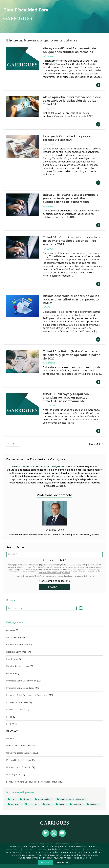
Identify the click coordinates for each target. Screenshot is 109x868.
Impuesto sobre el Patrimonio (21, 681)
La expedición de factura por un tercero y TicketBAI (67, 138)
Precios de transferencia (19, 760)
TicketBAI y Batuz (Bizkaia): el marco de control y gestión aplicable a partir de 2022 (71, 355)
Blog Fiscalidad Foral (27, 10)
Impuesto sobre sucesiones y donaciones (27, 695)
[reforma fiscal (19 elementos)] (44, 799)
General (10, 674)
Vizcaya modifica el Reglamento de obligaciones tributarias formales (69, 50)
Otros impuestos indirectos (20, 753)
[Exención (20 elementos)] (93, 804)
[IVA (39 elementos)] (12, 799)
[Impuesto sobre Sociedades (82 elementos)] (71, 799)
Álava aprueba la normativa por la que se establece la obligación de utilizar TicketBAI (72, 101)
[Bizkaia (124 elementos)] (25, 799)
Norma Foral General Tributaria (21, 746)
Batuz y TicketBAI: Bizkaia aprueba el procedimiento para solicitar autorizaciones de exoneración (71, 198)
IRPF (9, 724)
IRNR (9, 717)
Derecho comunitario (17, 652)
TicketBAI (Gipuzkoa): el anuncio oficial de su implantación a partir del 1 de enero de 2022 (72, 241)
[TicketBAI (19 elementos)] (14, 804)
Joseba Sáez (54, 530)
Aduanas (11, 630)
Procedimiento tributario (19, 767)
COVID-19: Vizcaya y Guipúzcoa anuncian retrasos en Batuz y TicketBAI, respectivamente (66, 398)
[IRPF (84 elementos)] (47, 804)
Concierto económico (17, 645)
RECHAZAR (63, 863)
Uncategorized (14, 775)
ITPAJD (10, 731)
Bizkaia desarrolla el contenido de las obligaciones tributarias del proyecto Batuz (71, 299)
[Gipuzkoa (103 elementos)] (76, 804)
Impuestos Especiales (17, 702)
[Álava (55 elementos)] (61, 804)
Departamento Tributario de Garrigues (38, 467)
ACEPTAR (45, 863)
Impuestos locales (16, 710)
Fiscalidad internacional (18, 666)
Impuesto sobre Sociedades (20, 688)
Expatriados (12, 659)
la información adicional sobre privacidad (69, 572)
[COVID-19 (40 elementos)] (32, 804)
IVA (8, 739)
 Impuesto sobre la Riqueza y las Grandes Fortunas (33, 782)
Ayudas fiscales (14, 637)
